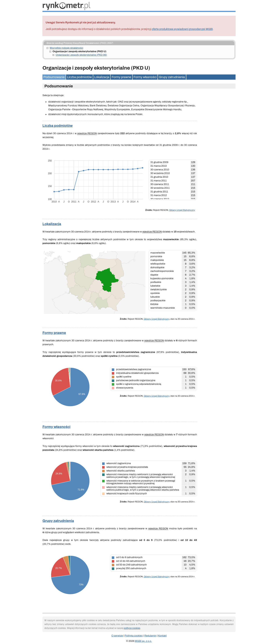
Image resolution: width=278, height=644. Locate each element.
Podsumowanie (54, 77)
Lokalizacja (102, 77)
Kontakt (162, 636)
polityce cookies (132, 628)
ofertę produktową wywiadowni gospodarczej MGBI (182, 29)
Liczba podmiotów (79, 77)
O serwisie (117, 636)
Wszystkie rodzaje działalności (66, 48)
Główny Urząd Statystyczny (182, 210)
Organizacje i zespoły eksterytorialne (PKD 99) (81, 55)
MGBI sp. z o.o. (143, 641)
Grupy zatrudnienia (172, 77)
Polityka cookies (134, 636)
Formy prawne (121, 77)
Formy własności (145, 77)
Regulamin (150, 636)
